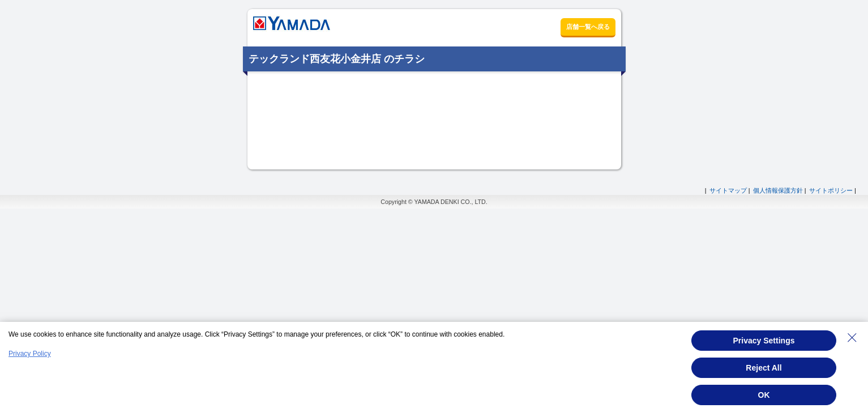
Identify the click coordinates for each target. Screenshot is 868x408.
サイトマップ (728, 190)
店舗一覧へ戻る (588, 27)
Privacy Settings (764, 341)
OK (764, 395)
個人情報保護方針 (778, 190)
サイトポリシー (831, 190)
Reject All (764, 368)
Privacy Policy (30, 354)
